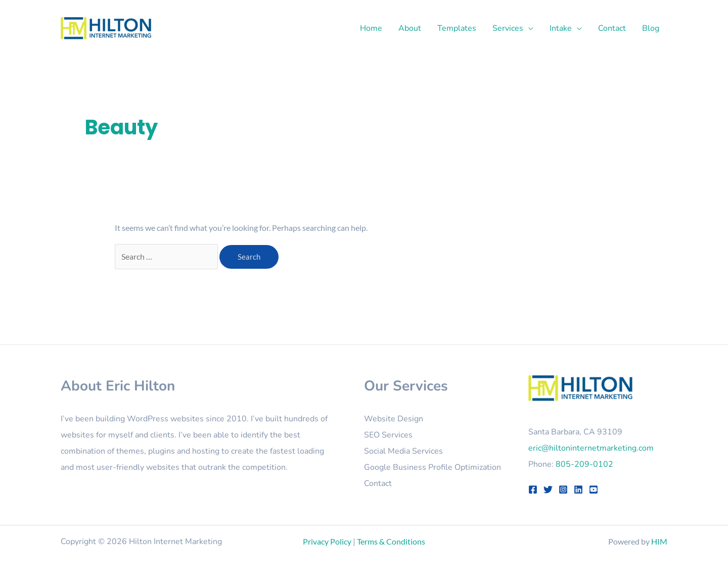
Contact (378, 483)
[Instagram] (563, 490)
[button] (528, 28)
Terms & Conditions (391, 541)
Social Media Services (403, 451)
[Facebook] (533, 490)
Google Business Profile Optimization (433, 467)
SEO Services (388, 435)
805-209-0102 (584, 464)
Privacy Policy (327, 541)
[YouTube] (594, 490)
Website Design (394, 419)
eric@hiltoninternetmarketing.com (591, 448)
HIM (659, 541)
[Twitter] (548, 490)
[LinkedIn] (578, 490)
